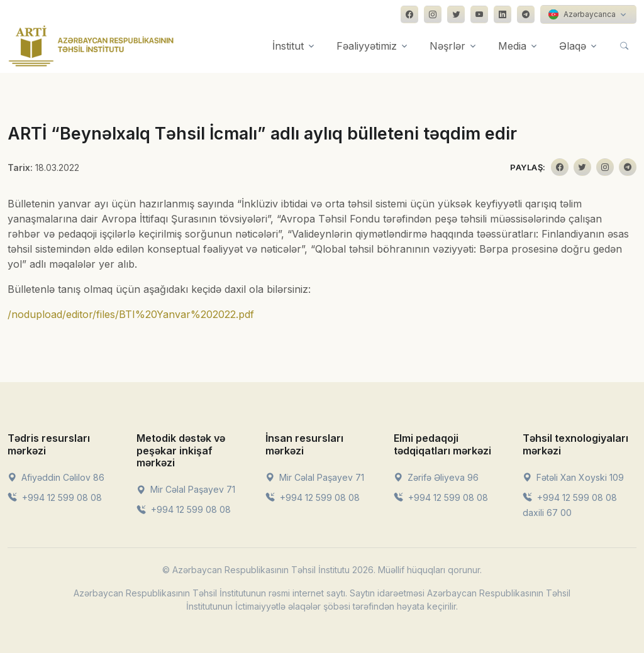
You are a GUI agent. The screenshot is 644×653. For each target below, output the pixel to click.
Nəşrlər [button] (447, 46)
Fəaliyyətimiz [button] (367, 46)
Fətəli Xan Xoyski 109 (573, 477)
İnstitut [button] (288, 46)
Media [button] (512, 46)
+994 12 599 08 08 (55, 497)
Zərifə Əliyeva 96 (436, 477)
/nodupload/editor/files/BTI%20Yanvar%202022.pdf (131, 314)
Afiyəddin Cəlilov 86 (56, 477)
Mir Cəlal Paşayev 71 (186, 489)
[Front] (91, 46)
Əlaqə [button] (573, 46)
